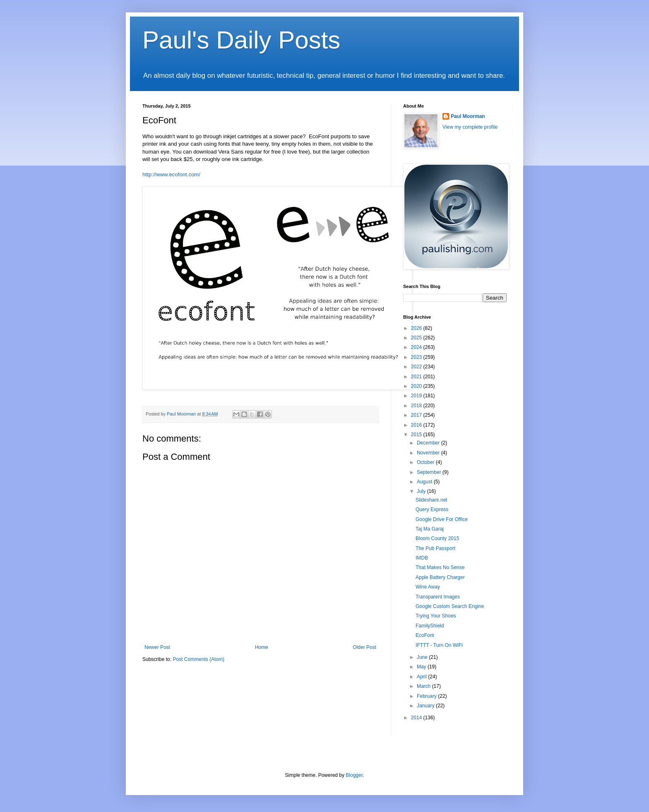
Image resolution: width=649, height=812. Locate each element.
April (422, 677)
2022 (417, 367)
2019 (417, 396)
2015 (417, 435)
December (429, 443)
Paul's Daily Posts (241, 40)
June (423, 657)
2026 (417, 328)
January (426, 706)
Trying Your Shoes (436, 616)
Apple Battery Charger (440, 577)
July (422, 491)
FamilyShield (430, 626)
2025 (417, 338)
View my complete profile (470, 127)
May (422, 667)
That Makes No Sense (440, 567)
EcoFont (425, 635)
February (427, 696)
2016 (417, 425)
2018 (417, 406)
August (425, 482)
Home (262, 647)
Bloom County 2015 (437, 538)
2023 (417, 357)
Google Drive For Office (442, 519)
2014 (417, 718)
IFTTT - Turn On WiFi (439, 645)
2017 (417, 415)
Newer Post (157, 647)
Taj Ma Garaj (430, 529)
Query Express (432, 509)
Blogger (354, 775)
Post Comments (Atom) (198, 659)
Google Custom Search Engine (450, 606)
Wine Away (428, 587)
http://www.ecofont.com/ (171, 174)
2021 (417, 377)
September (430, 472)
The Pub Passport (435, 548)
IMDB (422, 558)
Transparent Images (438, 597)
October (426, 462)
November (429, 453)
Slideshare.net (431, 500)
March (424, 686)
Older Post (364, 647)
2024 (417, 347)
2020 (417, 386)
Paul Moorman (468, 116)
